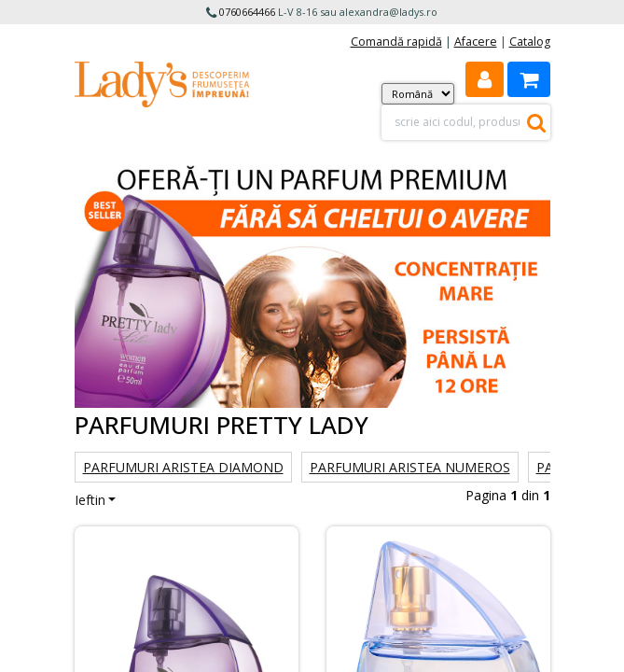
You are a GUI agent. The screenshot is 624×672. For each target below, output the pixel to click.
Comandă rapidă (396, 42)
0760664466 (247, 12)
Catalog (530, 42)
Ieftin (90, 500)
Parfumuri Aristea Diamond (183, 467)
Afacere (476, 42)
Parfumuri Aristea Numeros (410, 467)
